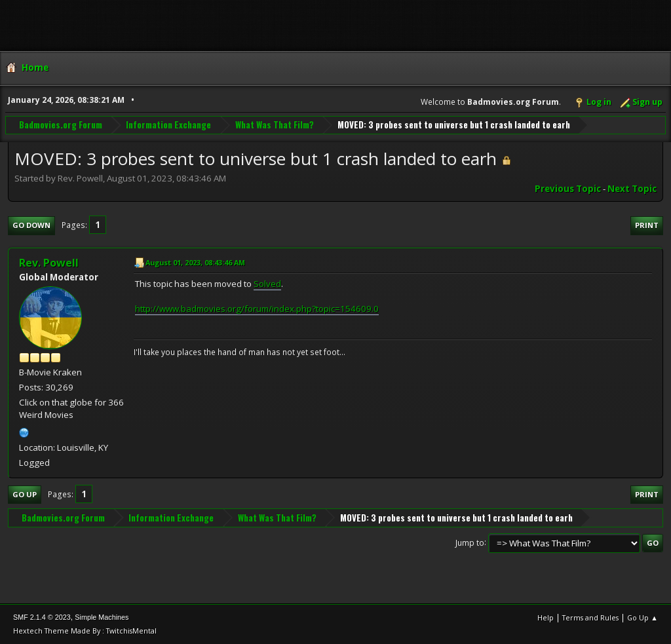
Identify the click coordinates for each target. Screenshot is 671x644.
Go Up (25, 494)
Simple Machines (102, 617)
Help (546, 617)
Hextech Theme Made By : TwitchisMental (85, 631)
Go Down (31, 225)
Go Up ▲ (642, 617)
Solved (267, 284)
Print (647, 225)
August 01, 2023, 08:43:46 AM (195, 262)
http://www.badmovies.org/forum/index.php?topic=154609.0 (257, 309)
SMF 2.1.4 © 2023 (42, 617)
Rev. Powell (49, 263)
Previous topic (568, 189)
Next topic (632, 189)
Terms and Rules (590, 617)
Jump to (470, 542)
